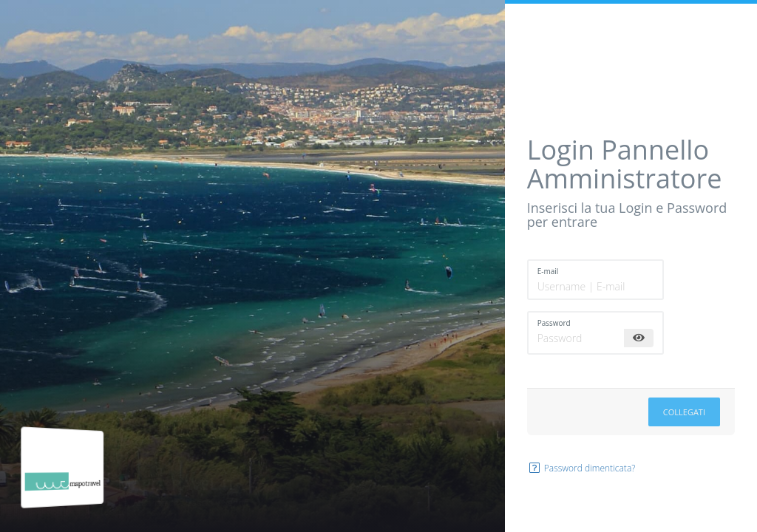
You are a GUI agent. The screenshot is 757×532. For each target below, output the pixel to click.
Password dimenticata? (581, 468)
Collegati (684, 412)
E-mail (548, 271)
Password (554, 323)
